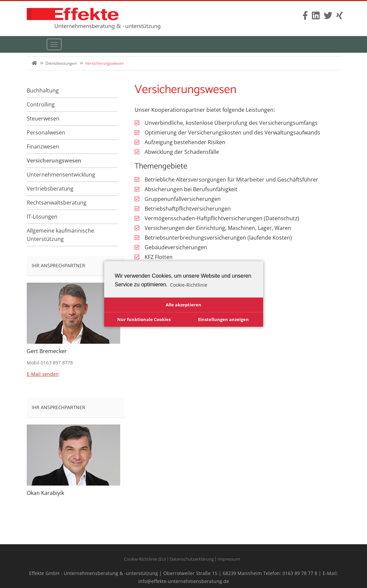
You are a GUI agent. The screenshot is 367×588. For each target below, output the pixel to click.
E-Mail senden (43, 374)
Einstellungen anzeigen (223, 319)
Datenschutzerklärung (192, 559)
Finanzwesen (43, 146)
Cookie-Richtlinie (189, 284)
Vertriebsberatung (50, 189)
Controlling (41, 104)
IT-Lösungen (42, 217)
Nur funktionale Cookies (144, 319)
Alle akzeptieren (183, 305)
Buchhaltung (43, 90)
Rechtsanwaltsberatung (57, 203)
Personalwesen (46, 132)
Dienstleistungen (61, 63)
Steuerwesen (43, 118)
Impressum (229, 559)
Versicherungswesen (54, 161)
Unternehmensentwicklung (61, 175)
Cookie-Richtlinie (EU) (145, 559)
